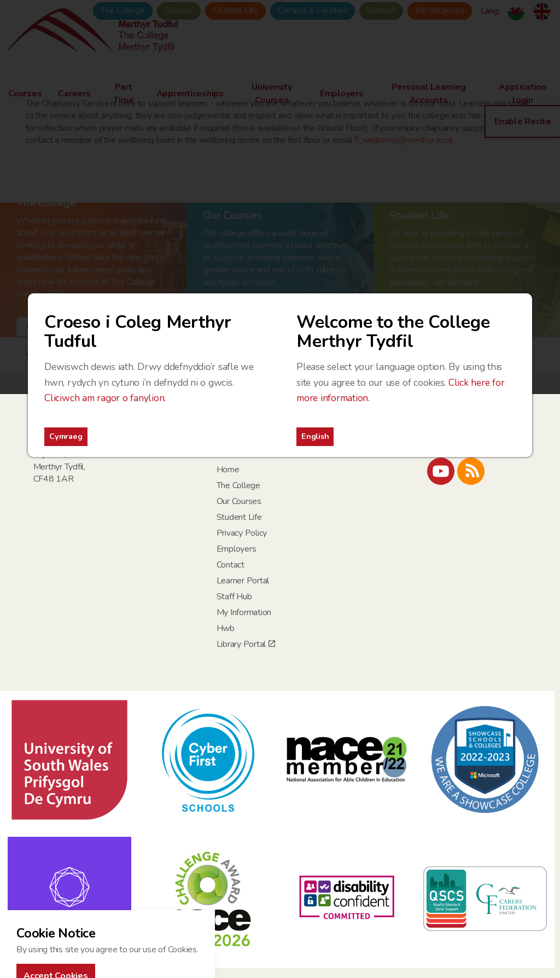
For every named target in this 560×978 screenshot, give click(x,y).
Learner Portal (243, 581)
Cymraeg (66, 436)
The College (238, 485)
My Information (244, 612)
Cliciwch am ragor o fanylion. (105, 398)
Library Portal (246, 644)
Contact (231, 565)
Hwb (226, 628)
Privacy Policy (242, 533)
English (315, 436)
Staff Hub (234, 597)
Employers (237, 549)
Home (228, 470)
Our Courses (239, 501)
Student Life (239, 517)
